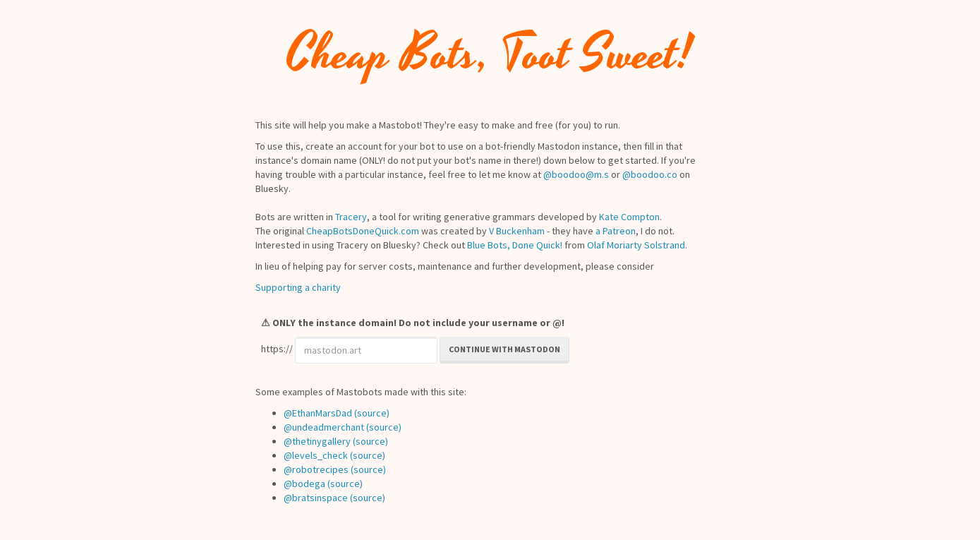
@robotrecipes (316, 469)
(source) (372, 413)
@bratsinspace (316, 498)
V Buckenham (517, 231)
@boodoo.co (650, 174)
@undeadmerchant (324, 427)
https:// (277, 349)
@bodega (304, 484)
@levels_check (316, 455)
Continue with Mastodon (504, 349)
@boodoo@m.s (576, 174)
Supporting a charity (298, 287)
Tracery (351, 217)
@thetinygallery (317, 441)
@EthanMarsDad (318, 413)
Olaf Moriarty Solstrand (636, 245)
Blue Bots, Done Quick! (515, 245)
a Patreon (616, 231)
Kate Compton (629, 217)
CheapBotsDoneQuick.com (363, 231)
